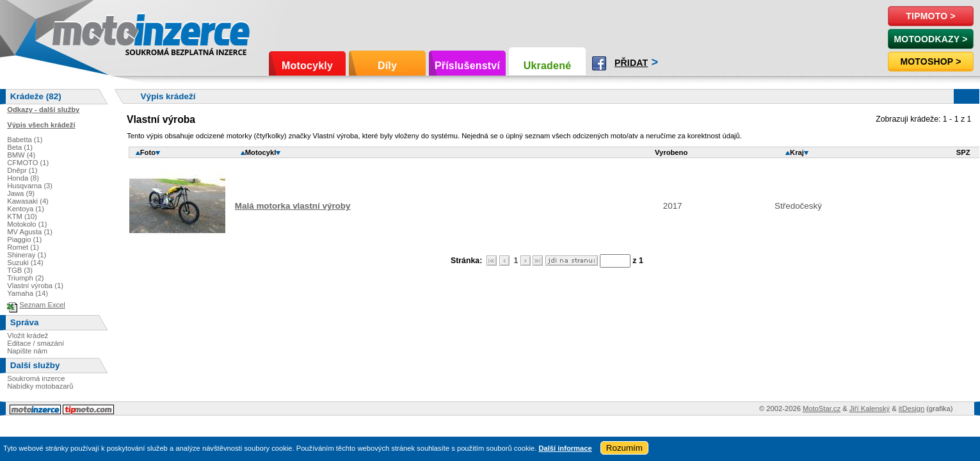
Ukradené (548, 66)
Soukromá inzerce (36, 378)
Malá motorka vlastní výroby (293, 206)
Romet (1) (23, 247)
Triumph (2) (25, 278)
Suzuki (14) (25, 263)
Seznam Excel (42, 305)
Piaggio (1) (24, 239)
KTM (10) (22, 216)
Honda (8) (23, 178)
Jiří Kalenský (870, 408)
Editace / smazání (36, 343)
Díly (387, 66)
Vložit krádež (28, 336)
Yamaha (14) (28, 293)
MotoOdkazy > (930, 39)
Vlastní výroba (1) (35, 286)
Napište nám (27, 351)
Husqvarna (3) (30, 186)
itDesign (912, 408)
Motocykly (307, 66)
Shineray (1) (27, 255)
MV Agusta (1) (30, 232)
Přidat (631, 63)
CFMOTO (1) (28, 163)
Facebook (599, 63)
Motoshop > (930, 61)
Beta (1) (20, 147)
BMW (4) (21, 155)
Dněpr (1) (22, 170)
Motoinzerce (79, 32)
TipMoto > (930, 16)
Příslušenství (467, 66)
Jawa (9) (21, 193)
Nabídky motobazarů (40, 386)
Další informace (565, 448)
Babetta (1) (25, 140)
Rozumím (624, 448)
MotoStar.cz (822, 408)
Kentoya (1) (26, 209)
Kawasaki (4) (28, 201)
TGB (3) (20, 270)
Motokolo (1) (27, 224)
